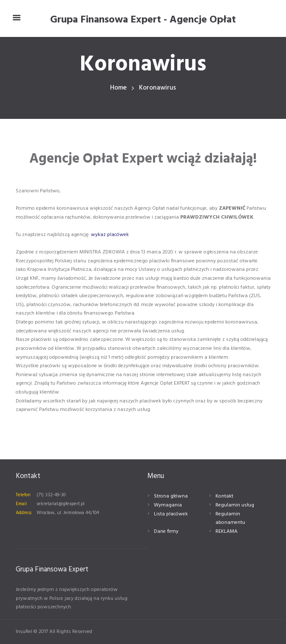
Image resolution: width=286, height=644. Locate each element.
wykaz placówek (110, 235)
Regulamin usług (235, 505)
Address (24, 513)
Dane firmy (166, 532)
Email (21, 504)
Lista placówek (171, 514)
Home (118, 88)
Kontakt (224, 496)
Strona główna (171, 496)
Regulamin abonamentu (230, 519)
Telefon (23, 495)
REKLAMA (227, 532)
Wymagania (168, 505)
